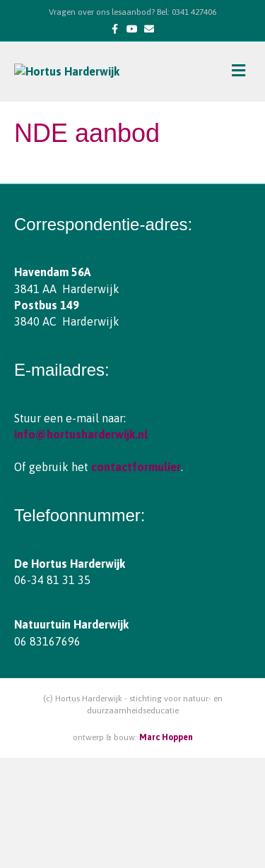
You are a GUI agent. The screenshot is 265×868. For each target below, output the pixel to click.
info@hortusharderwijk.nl (81, 545)
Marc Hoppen (166, 848)
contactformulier (136, 578)
